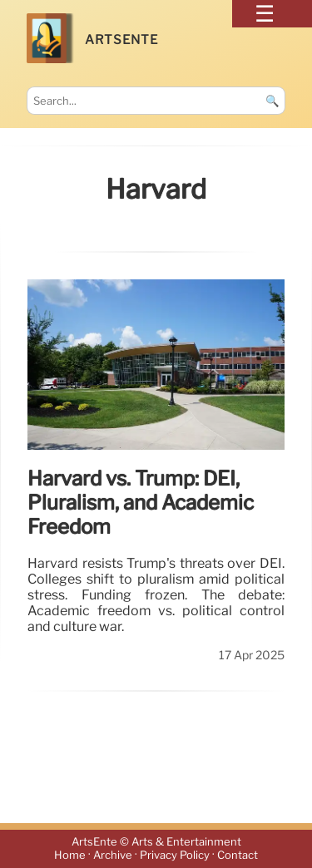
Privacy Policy (175, 856)
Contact (238, 856)
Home (70, 856)
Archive (113, 856)
